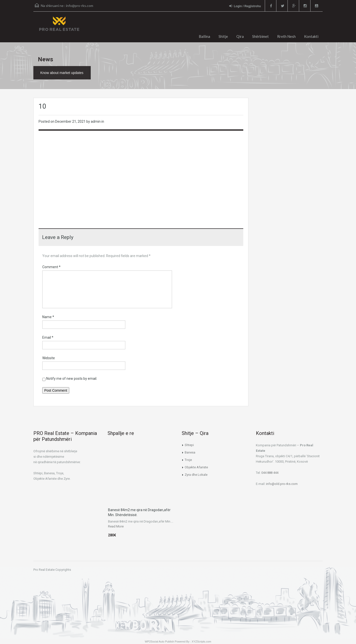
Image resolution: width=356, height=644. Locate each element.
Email (48, 337)
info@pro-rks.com (80, 6)
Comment (51, 267)
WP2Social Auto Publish (159, 642)
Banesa (190, 452)
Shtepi (189, 445)
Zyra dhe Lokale (196, 475)
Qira (240, 36)
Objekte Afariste (196, 467)
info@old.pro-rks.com (282, 484)
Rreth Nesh (286, 36)
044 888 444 (270, 473)
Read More (116, 526)
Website (49, 358)
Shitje (223, 36)
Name (48, 317)
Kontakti (311, 36)
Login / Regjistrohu (245, 6)
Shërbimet (260, 36)
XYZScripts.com (201, 642)
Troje (188, 460)
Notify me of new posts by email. (72, 379)
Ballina (204, 36)
